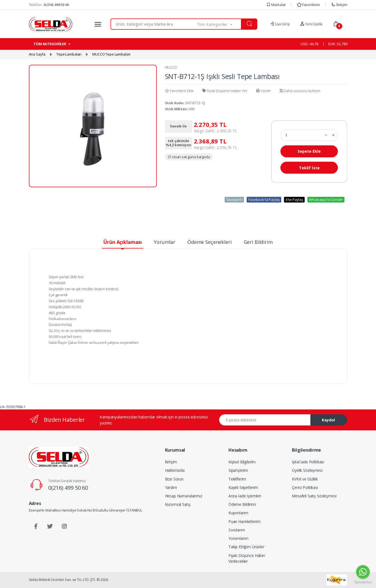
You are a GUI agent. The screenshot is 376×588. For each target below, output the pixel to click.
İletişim (339, 5)
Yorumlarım (239, 538)
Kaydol (328, 420)
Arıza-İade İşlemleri (245, 496)
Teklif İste (309, 168)
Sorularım (237, 530)
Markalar (276, 5)
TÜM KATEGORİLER (50, 44)
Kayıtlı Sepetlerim (243, 487)
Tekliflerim (237, 479)
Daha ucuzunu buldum (300, 91)
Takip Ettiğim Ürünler (246, 547)
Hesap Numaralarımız (184, 496)
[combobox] (154, 24)
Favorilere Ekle (179, 91)
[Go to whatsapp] (363, 572)
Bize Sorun (174, 479)
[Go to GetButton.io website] (363, 582)
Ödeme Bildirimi (242, 504)
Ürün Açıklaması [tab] (123, 242)
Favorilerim (308, 5)
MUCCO (171, 67)
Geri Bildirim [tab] (258, 242)
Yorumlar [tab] (165, 242)
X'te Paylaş (294, 200)
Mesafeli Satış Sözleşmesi (314, 496)
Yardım (171, 487)
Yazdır (264, 91)
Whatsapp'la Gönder (326, 200)
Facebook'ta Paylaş (264, 200)
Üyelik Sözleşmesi (307, 470)
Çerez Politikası (305, 487)
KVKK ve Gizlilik (305, 479)
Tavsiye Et (234, 200)
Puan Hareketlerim (244, 521)
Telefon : (49, 5)
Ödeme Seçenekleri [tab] (210, 242)
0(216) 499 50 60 (68, 488)
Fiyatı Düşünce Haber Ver (225, 91)
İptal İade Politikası (308, 462)
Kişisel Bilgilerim (242, 462)
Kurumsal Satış (178, 504)
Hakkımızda (175, 470)
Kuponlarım (238, 513)
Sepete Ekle (309, 151)
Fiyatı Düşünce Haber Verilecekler (247, 558)
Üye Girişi (280, 24)
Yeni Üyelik (311, 24)
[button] (219, 24)
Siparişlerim (238, 470)
